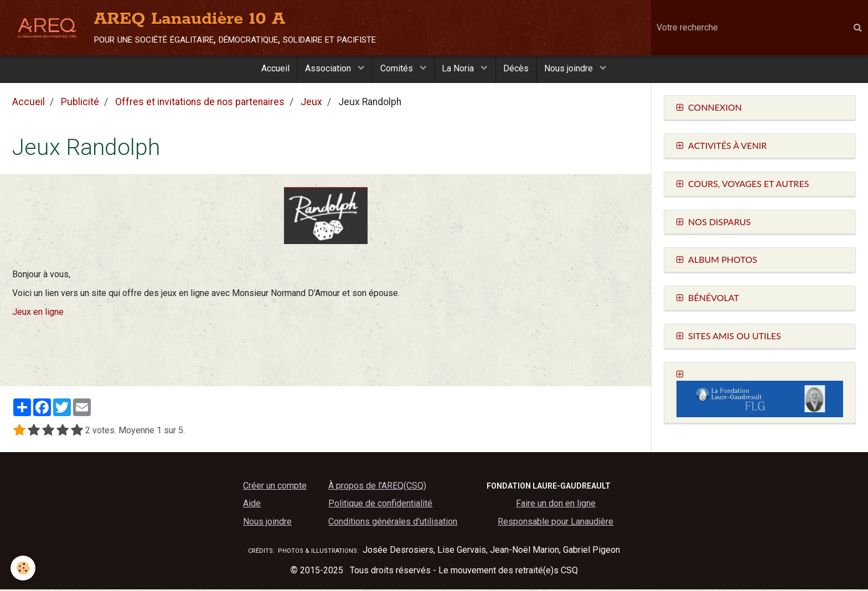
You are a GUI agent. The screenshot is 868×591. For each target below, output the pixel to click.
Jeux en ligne (38, 313)
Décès (519, 69)
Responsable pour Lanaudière (556, 523)
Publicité (80, 103)
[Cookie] (24, 568)
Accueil (271, 69)
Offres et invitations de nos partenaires (200, 103)
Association (326, 69)
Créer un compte (275, 487)
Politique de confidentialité (380, 505)
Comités (397, 69)
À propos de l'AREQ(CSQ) (377, 487)
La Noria (460, 69)
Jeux (311, 103)
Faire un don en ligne (556, 505)
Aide (252, 505)
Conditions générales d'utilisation (393, 523)
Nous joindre (574, 69)
